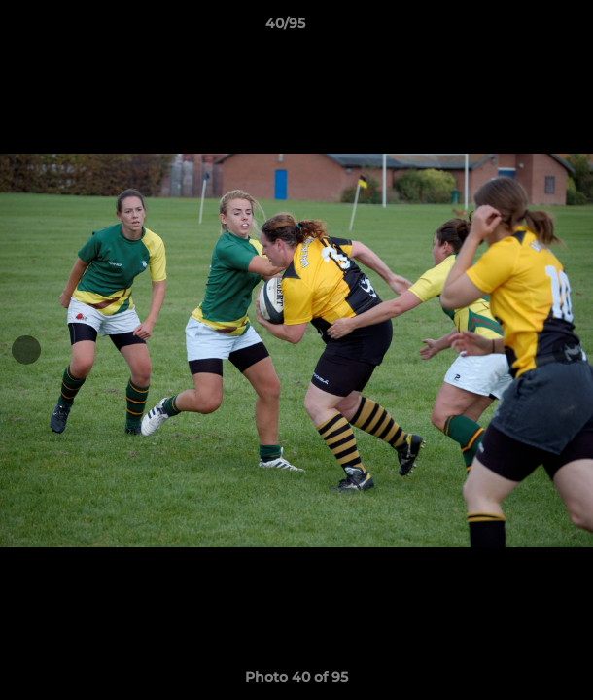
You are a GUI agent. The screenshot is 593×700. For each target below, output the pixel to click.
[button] (523, 28)
